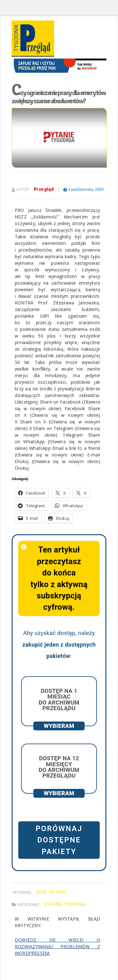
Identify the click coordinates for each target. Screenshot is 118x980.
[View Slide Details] (59, 61)
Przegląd (44, 189)
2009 (41, 892)
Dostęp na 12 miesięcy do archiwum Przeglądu (59, 767)
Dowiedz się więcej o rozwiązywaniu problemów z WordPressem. (57, 946)
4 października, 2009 (83, 190)
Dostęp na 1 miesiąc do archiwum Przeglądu (59, 700)
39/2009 (57, 892)
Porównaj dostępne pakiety (59, 840)
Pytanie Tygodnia (65, 904)
